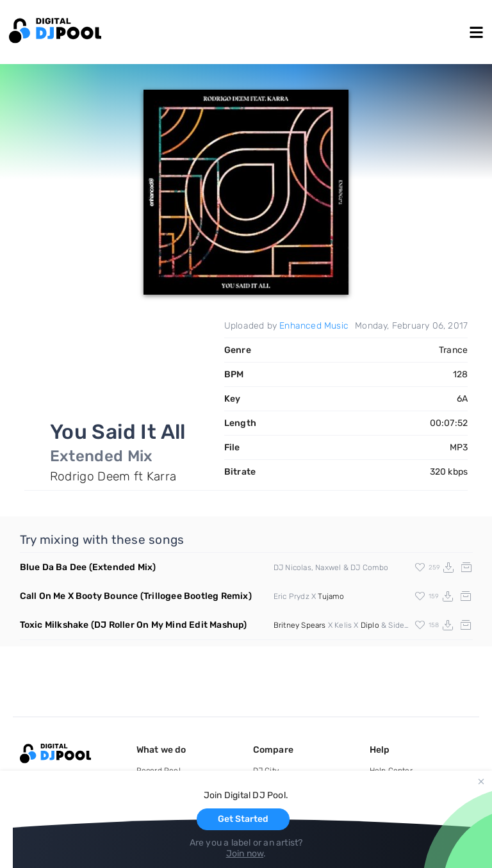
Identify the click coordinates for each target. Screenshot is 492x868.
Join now (245, 854)
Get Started (243, 819)
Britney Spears (300, 625)
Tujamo (331, 596)
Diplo (370, 625)
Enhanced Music (314, 326)
